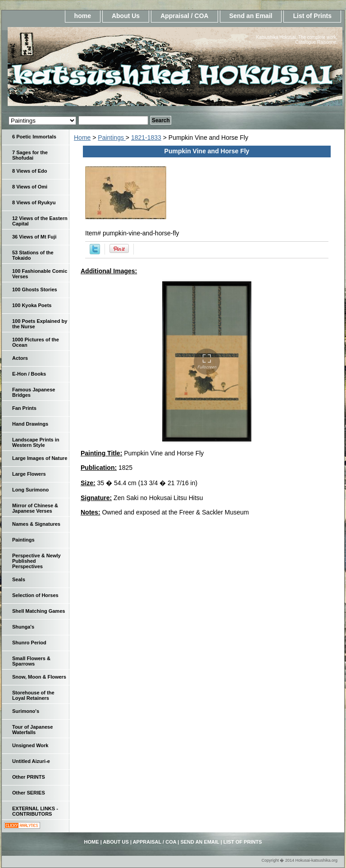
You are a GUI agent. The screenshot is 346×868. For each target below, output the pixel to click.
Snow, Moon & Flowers (39, 677)
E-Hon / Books (29, 374)
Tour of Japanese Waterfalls (32, 730)
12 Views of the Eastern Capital (40, 221)
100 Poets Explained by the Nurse (40, 324)
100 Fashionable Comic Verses (40, 274)
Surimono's (26, 711)
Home (82, 138)
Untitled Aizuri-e (31, 761)
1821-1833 (146, 138)
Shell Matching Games (39, 611)
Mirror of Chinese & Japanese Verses (35, 508)
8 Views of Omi (30, 187)
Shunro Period (29, 643)
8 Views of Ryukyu (34, 202)
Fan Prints (24, 408)
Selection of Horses (35, 595)
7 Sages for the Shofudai (30, 155)
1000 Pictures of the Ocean (36, 342)
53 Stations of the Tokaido (33, 255)
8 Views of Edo (30, 171)
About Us (126, 16)
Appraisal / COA (184, 16)
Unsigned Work (30, 745)
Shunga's (23, 627)
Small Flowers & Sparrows (31, 661)
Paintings (112, 138)
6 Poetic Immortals (34, 137)
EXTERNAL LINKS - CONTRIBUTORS (35, 811)
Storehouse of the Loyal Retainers (33, 695)
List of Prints (312, 16)
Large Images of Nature (40, 458)
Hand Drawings (30, 424)
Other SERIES (29, 793)
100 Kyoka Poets (32, 305)
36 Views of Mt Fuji (34, 237)
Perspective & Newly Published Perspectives (36, 561)
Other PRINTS (29, 777)
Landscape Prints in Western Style (36, 442)
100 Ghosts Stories (35, 289)
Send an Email (251, 16)
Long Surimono (30, 490)
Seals (19, 579)
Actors (20, 358)
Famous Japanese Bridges (34, 392)
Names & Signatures (36, 524)
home (83, 16)
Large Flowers (29, 474)
